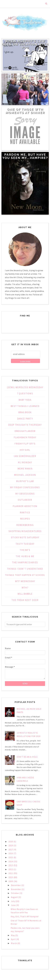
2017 (11, 849)
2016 (11, 853)
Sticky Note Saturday (25, 537)
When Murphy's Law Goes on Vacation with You (25, 44)
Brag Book (25, 412)
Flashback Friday (25, 437)
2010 (11, 877)
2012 (11, 869)
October (15, 893)
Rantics (25, 512)
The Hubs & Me (25, 556)
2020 (11, 842)
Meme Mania (25, 469)
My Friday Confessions (25, 487)
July (13, 901)
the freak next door (25, 600)
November (16, 889)
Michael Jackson (25, 475)
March (14, 943)
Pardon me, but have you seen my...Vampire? (25, 156)
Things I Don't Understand (25, 569)
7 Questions (25, 394)
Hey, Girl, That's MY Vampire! (25, 78)
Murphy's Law (25, 481)
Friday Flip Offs (25, 444)
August (15, 897)
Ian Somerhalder (25, 456)
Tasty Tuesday (25, 544)
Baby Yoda (25, 400)
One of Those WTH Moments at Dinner (25, 111)
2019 (11, 845)
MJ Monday (25, 462)
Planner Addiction (25, 506)
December (16, 885)
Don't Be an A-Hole (27, 757)
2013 (11, 865)
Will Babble (25, 594)
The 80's (25, 550)
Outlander (25, 500)
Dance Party (25, 419)
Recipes (25, 519)
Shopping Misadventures (25, 531)
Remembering (25, 525)
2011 (11, 873)
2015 (11, 857)
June (14, 905)
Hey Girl (25, 450)
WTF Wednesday (25, 581)
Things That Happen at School (25, 575)
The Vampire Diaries (25, 562)
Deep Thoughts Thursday (25, 425)
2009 (11, 881)
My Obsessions (25, 494)
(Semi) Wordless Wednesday (25, 387)
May (13, 935)
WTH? (25, 588)
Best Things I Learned (25, 406)
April (14, 939)
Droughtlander (25, 431)
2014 (11, 861)
